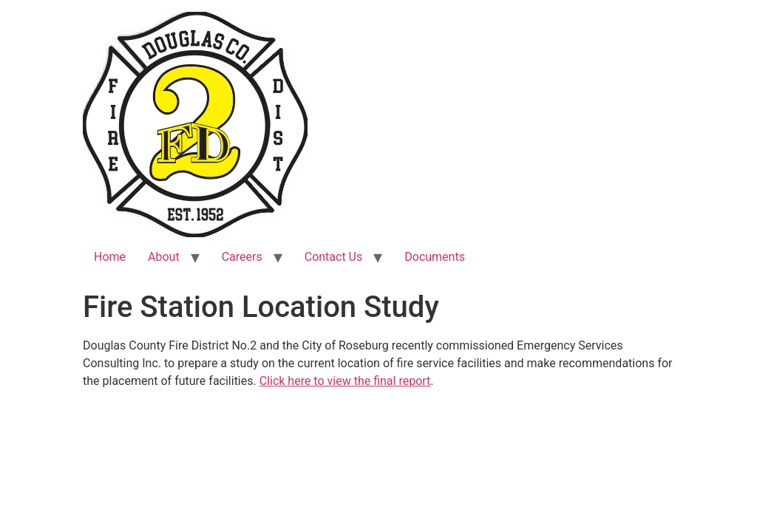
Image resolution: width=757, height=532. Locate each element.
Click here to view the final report (345, 381)
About (164, 257)
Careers (242, 257)
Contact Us (334, 257)
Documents (435, 257)
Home (110, 257)
